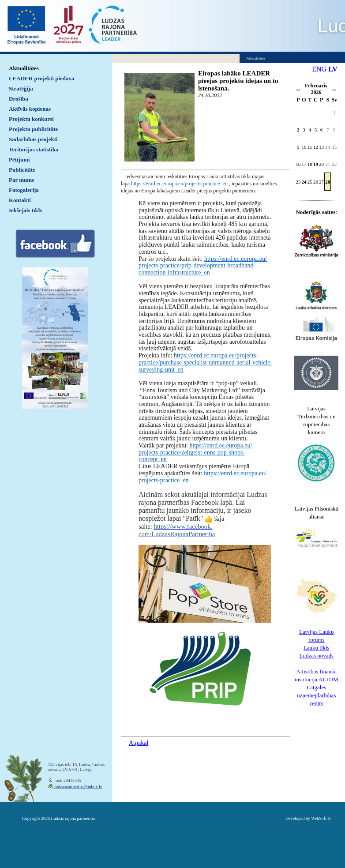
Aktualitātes (24, 68)
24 (304, 182)
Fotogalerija (24, 190)
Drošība (19, 99)
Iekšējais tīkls (25, 210)
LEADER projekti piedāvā (42, 78)
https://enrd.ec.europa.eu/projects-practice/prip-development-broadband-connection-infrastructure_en (203, 266)
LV (333, 69)
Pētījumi (19, 160)
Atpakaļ (139, 743)
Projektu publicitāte (33, 129)
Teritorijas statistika (34, 149)
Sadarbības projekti (33, 139)
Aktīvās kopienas (30, 109)
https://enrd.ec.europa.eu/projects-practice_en (179, 184)
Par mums (21, 180)
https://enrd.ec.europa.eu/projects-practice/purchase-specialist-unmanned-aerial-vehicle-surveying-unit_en (205, 362)
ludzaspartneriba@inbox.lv (78, 787)
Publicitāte (22, 170)
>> (334, 90)
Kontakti (20, 200)
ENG (319, 69)
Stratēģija (21, 88)
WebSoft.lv (321, 818)
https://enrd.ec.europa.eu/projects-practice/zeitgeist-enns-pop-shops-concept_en (195, 452)
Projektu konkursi (31, 119)
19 (316, 164)
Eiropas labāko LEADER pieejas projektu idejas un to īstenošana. (238, 81)
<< (298, 90)
